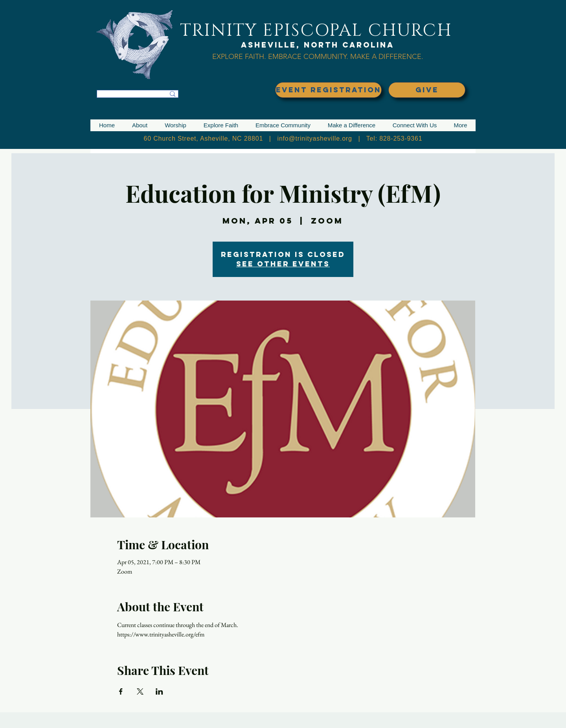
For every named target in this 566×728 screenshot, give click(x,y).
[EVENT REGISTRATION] (328, 90)
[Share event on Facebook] (121, 691)
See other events (283, 264)
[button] (140, 125)
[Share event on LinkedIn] (159, 691)
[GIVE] (427, 90)
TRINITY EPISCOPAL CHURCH (316, 30)
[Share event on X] (140, 691)
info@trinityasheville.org (315, 138)
